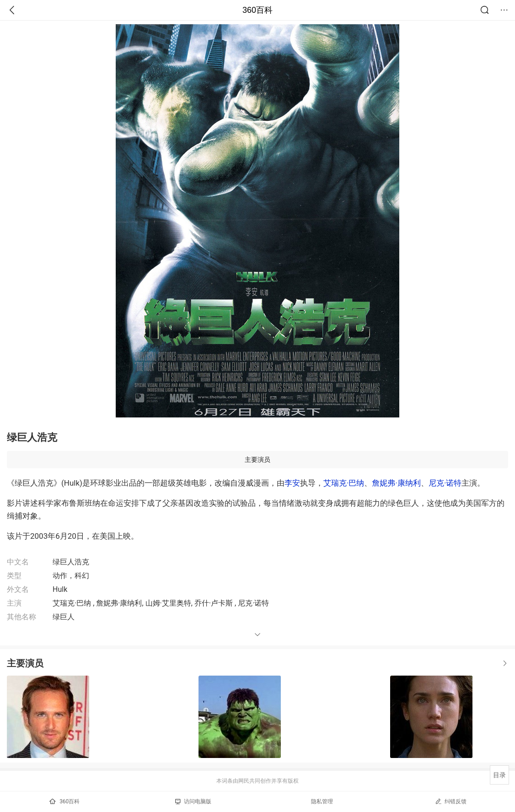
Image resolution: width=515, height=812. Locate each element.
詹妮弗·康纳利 (396, 483)
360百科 (257, 10)
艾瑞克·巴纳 (344, 483)
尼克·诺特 (445, 483)
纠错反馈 (451, 801)
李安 (292, 483)
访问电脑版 (193, 801)
